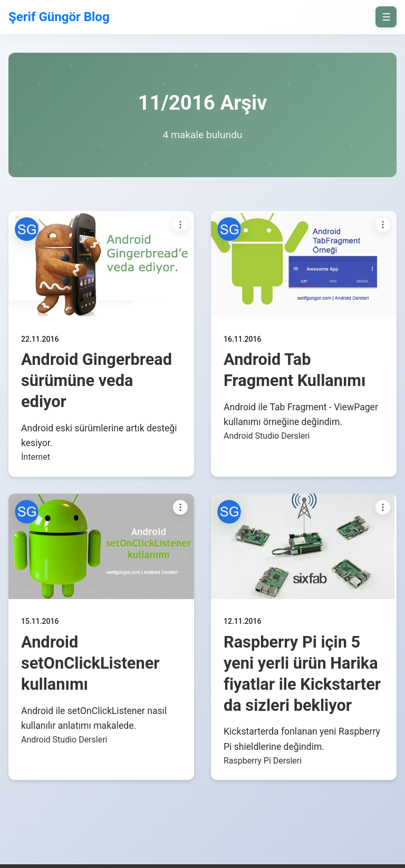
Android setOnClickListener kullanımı (90, 663)
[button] (27, 229)
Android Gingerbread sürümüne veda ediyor (97, 380)
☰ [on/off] (386, 17)
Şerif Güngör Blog (59, 17)
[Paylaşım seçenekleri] (180, 225)
